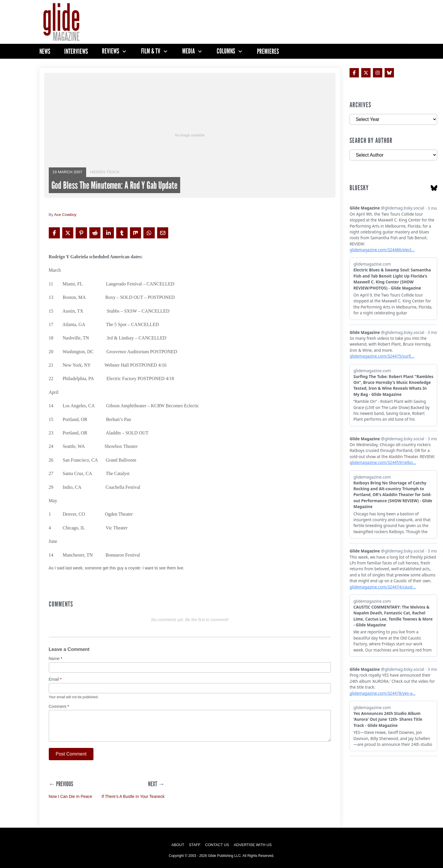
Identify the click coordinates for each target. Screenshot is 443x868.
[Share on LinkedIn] (108, 233)
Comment (59, 707)
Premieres (268, 51)
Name (56, 659)
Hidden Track (105, 172)
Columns (226, 51)
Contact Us (217, 845)
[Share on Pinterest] (81, 233)
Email (55, 679)
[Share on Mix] (135, 233)
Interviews (76, 51)
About (178, 845)
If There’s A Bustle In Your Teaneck (133, 796)
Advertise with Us (253, 845)
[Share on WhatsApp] (149, 233)
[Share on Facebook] (54, 233)
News (45, 51)
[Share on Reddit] (95, 233)
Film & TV (151, 51)
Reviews (111, 51)
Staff (195, 845)
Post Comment (71, 754)
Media (189, 51)
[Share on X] (68, 233)
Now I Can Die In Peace (71, 796)
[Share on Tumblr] (122, 233)
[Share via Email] (163, 233)
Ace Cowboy (65, 215)
